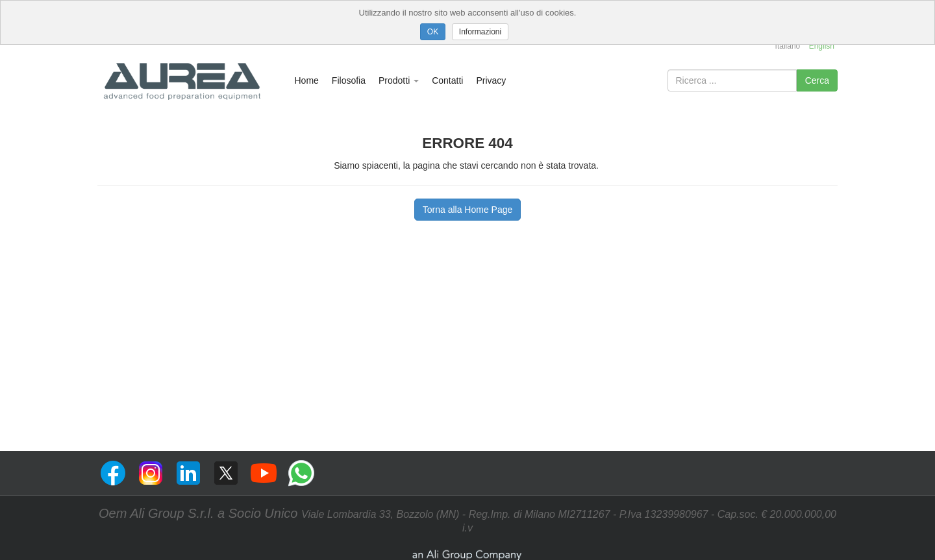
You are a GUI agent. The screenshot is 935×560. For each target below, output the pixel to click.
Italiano (788, 46)
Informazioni (480, 32)
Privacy (491, 80)
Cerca (817, 80)
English (822, 46)
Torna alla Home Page (468, 210)
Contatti (447, 80)
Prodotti (399, 80)
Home (307, 80)
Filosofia (349, 80)
